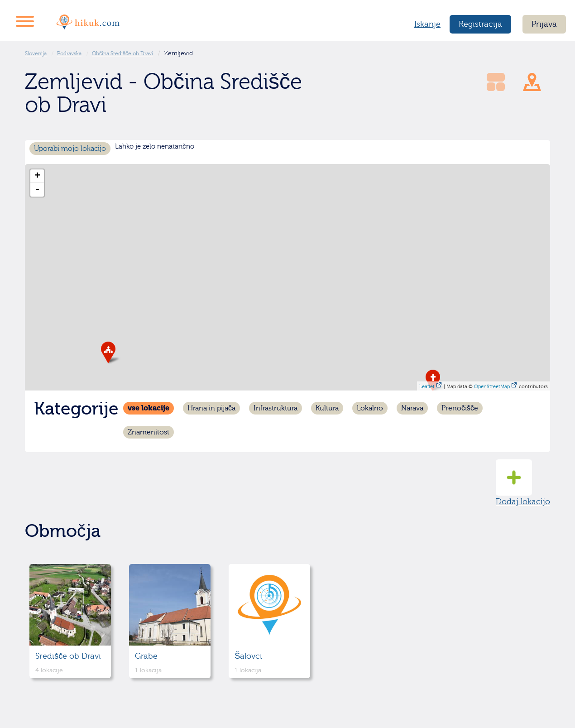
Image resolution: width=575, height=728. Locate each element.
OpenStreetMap (492, 387)
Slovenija (36, 53)
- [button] (37, 190)
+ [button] (37, 176)
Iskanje (427, 24)
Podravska (69, 53)
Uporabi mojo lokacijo (70, 149)
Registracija (480, 24)
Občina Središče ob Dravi (122, 53)
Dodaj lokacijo (523, 483)
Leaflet (427, 387)
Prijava (544, 24)
